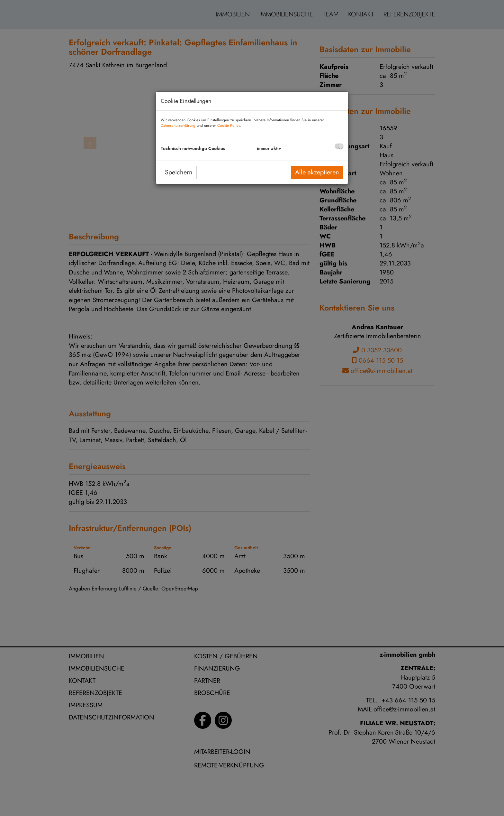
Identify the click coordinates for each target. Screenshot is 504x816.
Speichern (179, 172)
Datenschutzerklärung (178, 125)
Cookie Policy (229, 125)
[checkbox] (339, 146)
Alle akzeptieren (317, 172)
